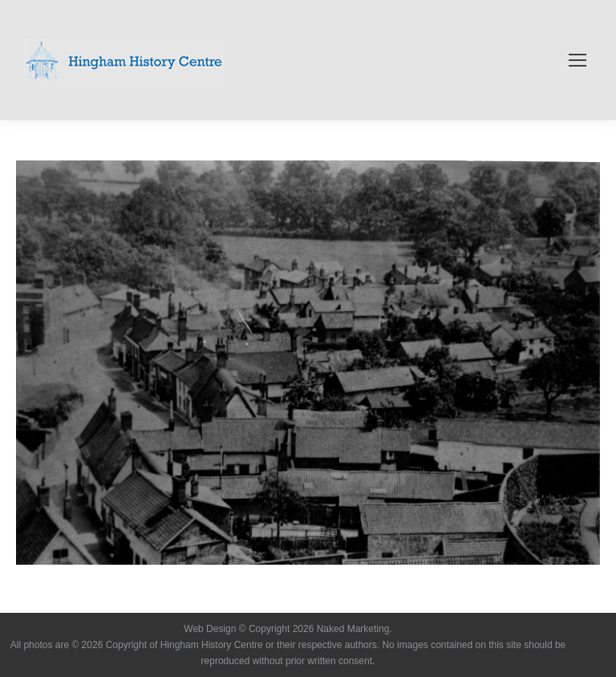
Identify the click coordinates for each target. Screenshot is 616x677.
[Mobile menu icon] (577, 60)
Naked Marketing (353, 629)
